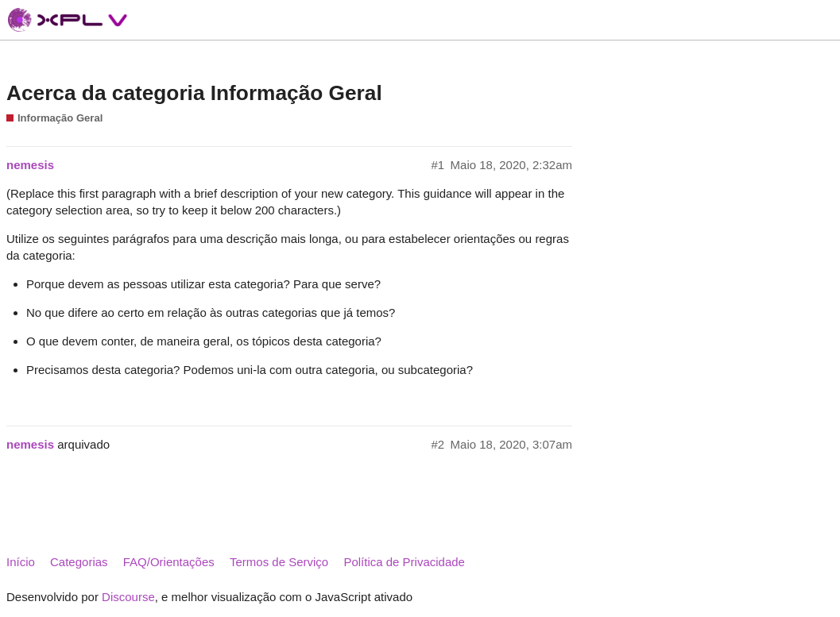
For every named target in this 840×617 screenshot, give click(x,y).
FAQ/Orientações (169, 562)
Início (21, 562)
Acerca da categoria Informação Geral (194, 93)
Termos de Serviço (279, 562)
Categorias (79, 562)
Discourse (128, 597)
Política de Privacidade (404, 562)
